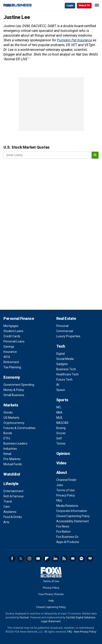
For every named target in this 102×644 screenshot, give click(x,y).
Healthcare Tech (67, 374)
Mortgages (11, 326)
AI (58, 385)
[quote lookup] (48, 155)
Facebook (12, 558)
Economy (12, 377)
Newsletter (73, 558)
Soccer (61, 433)
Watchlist (12, 474)
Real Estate (66, 318)
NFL (59, 407)
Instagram (29, 558)
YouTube (38, 558)
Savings (9, 347)
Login (70, 5)
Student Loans (13, 331)
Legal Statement (51, 621)
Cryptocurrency (14, 423)
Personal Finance (19, 318)
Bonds (8, 433)
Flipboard (47, 558)
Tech (61, 346)
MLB (59, 418)
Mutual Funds (13, 464)
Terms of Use (66, 490)
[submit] (95, 155)
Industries (10, 449)
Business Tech (66, 369)
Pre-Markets (12, 459)
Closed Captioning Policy (73, 516)
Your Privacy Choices (51, 594)
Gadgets (62, 364)
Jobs (60, 485)
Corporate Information (72, 511)
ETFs (7, 438)
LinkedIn (55, 558)
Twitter (21, 558)
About (62, 472)
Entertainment (13, 491)
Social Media (65, 359)
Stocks (8, 412)
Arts (6, 522)
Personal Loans (14, 341)
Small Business (14, 395)
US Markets (11, 418)
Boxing (61, 428)
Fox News (63, 526)
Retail (7, 454)
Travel (8, 501)
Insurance (10, 352)
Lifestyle (11, 484)
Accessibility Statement (73, 521)
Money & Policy (14, 390)
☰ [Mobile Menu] (97, 5)
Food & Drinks (13, 517)
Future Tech (64, 380)
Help (51, 601)
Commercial (65, 331)
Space (61, 390)
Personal (62, 326)
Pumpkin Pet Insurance (74, 40)
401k (7, 357)
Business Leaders (15, 443)
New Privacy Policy (85, 632)
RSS (64, 558)
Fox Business (18, 5)
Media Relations (67, 506)
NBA (59, 412)
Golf (59, 438)
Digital (61, 354)
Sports (62, 400)
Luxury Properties (68, 336)
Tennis (61, 443)
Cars (7, 507)
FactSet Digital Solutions (81, 618)
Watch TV (84, 5)
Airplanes (10, 512)
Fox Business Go (67, 537)
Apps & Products (68, 542)
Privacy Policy (66, 495)
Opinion (63, 453)
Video (61, 463)
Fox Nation (63, 532)
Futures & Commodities (19, 428)
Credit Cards (12, 336)
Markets (11, 405)
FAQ (59, 501)
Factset (24, 618)
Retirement (11, 362)
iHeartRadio (90, 558)
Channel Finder (66, 480)
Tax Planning (12, 367)
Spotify (81, 558)
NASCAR (62, 423)
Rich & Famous (14, 496)
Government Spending (19, 385)
